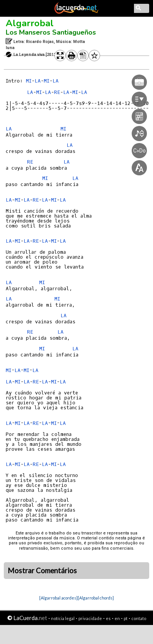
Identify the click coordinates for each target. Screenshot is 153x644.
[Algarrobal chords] (96, 598)
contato (139, 618)
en (117, 618)
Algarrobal (30, 23)
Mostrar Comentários (42, 571)
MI (29, 81)
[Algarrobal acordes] (58, 598)
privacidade (90, 618)
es (108, 618)
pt (126, 618)
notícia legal (63, 618)
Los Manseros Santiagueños (51, 32)
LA (38, 81)
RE (30, 162)
